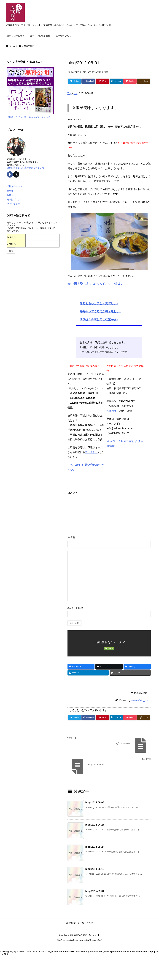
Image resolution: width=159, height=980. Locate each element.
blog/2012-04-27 (95, 825)
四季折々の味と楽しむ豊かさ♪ (99, 319)
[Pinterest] (102, 81)
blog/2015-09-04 (95, 891)
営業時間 (111, 411)
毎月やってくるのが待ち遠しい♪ (100, 311)
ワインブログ (13, 204)
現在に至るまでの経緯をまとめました (25, 167)
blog (76, 93)
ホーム (12, 46)
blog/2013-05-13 (95, 869)
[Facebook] (88, 81)
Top (70, 93)
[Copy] (144, 81)
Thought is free (96, 940)
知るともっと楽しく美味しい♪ (99, 303)
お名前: (72, 537)
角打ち (10, 195)
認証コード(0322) (75, 608)
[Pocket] (130, 81)
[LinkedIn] (116, 81)
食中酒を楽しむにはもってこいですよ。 (96, 284)
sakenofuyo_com (140, 700)
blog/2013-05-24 (95, 847)
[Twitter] (74, 81)
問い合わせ (91, 452)
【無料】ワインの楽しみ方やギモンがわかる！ (30, 117)
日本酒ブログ (28, 46)
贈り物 (10, 191)
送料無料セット (14, 186)
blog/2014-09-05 (95, 803)
